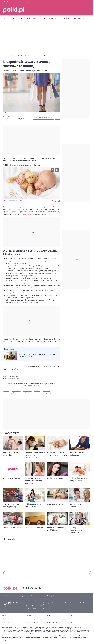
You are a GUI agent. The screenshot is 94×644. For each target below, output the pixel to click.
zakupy (6, 393)
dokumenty (16, 393)
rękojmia (46, 393)
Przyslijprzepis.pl (52, 622)
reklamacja (27, 393)
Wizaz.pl (72, 619)
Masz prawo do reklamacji (12, 374)
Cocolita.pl (5, 622)
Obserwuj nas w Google (43, 118)
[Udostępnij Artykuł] (57, 117)
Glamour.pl (6, 619)
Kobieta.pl (50, 619)
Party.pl (49, 615)
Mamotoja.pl (28, 615)
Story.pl (72, 622)
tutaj (18, 640)
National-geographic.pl (32, 622)
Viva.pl (71, 615)
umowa (37, 393)
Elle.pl (4, 615)
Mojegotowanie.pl (30, 619)
